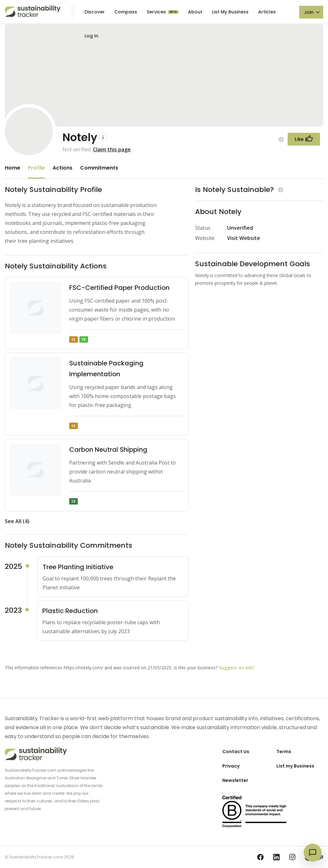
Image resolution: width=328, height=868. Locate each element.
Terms (284, 752)
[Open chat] (313, 853)
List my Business (295, 766)
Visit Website (244, 238)
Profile (36, 168)
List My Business (230, 12)
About (195, 12)
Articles (267, 12)
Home (12, 168)
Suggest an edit (237, 668)
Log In (91, 36)
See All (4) (17, 521)
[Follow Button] (304, 139)
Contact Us (236, 752)
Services (157, 12)
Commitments (99, 168)
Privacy (231, 766)
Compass (126, 12)
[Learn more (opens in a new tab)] (280, 190)
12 (74, 339)
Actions (62, 168)
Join (309, 12)
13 (74, 501)
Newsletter (235, 780)
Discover (95, 12)
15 (84, 339)
